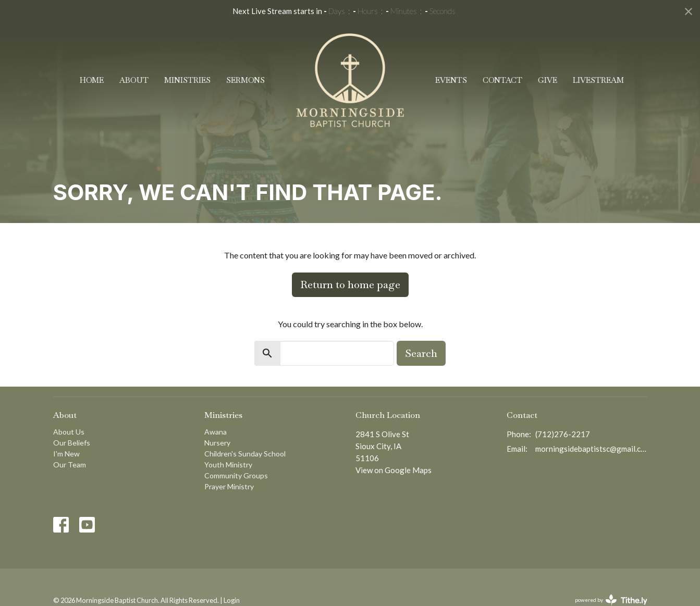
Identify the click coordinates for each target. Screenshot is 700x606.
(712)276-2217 (563, 434)
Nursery (217, 443)
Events (451, 80)
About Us (69, 432)
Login (232, 600)
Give (548, 80)
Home (92, 80)
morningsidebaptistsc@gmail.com (591, 449)
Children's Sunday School (245, 454)
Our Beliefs (72, 443)
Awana (216, 432)
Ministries (187, 80)
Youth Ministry (228, 465)
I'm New (66, 454)
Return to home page (350, 285)
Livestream (598, 80)
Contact (502, 80)
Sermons (245, 80)
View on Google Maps (394, 470)
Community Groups (236, 475)
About (134, 80)
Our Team (70, 465)
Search (421, 353)
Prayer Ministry (229, 486)
